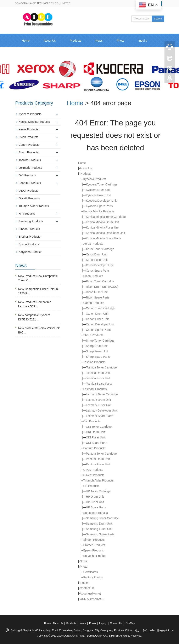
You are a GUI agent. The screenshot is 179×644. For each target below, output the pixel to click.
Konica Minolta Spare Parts (104, 238)
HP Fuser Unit (95, 502)
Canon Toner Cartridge (100, 308)
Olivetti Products (94, 475)
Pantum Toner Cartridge (101, 454)
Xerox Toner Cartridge (100, 249)
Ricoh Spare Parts (98, 297)
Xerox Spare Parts (98, 271)
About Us (50, 41)
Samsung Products (95, 513)
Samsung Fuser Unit (99, 529)
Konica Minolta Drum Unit (102, 222)
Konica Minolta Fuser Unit (102, 228)
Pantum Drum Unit (98, 459)
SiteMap (130, 623)
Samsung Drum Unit (99, 524)
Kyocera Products (95, 179)
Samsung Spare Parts (100, 534)
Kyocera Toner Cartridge (102, 184)
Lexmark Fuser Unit (99, 405)
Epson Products (93, 550)
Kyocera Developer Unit (101, 201)
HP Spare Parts (96, 507)
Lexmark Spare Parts (100, 416)
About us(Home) (90, 593)
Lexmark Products (95, 389)
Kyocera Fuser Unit (98, 195)
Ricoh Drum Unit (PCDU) (102, 287)
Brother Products (94, 545)
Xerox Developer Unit (100, 265)
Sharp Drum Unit (97, 346)
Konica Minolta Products (99, 211)
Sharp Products (93, 335)
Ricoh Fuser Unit (97, 292)
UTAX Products (93, 470)
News (99, 41)
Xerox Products (93, 244)
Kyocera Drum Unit (98, 190)
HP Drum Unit (95, 497)
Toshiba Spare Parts (99, 384)
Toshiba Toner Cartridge (101, 367)
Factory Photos (93, 577)
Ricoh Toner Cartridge (100, 281)
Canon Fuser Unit (97, 319)
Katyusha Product (95, 556)
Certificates (90, 572)
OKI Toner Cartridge (99, 427)
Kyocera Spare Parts (99, 206)
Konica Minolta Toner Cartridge (106, 217)
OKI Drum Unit (95, 432)
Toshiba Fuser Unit (98, 378)
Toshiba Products (94, 362)
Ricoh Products (93, 276)
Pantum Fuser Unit (98, 464)
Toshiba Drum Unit (98, 373)
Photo (121, 41)
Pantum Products (94, 448)
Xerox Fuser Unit (97, 260)
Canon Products (94, 303)
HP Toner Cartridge (98, 491)
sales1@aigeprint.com (162, 630)
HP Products (91, 486)
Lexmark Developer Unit (101, 410)
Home (26, 41)
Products (75, 41)
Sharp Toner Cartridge (100, 341)
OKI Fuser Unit (96, 437)
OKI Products (92, 421)
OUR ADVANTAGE (92, 599)
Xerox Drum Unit (97, 254)
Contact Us (29, 54)
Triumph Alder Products (98, 480)
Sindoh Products (94, 540)
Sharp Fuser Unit (97, 351)
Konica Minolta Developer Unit (105, 233)
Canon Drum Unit (97, 314)
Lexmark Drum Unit (98, 400)
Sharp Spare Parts (98, 357)
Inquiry (84, 583)
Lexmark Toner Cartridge (102, 394)
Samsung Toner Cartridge (102, 518)
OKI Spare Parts (96, 443)
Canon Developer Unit (100, 324)
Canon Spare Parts (98, 330)
